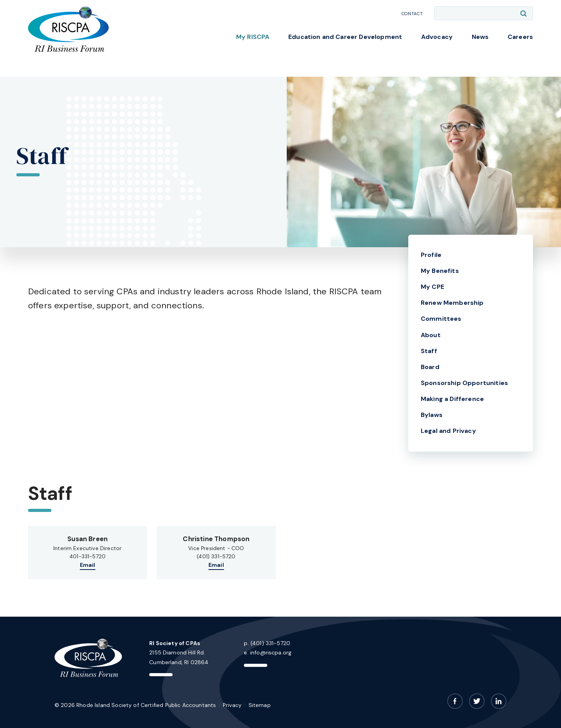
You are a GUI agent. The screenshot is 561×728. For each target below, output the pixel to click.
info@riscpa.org (271, 652)
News (480, 37)
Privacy (232, 705)
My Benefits (440, 271)
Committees (441, 319)
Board (430, 367)
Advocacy (437, 37)
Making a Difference (452, 399)
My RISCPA (253, 37)
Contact (412, 14)
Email (88, 565)
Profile (431, 255)
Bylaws (432, 415)
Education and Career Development (345, 37)
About (431, 335)
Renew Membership (452, 303)
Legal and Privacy (448, 431)
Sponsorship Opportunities (464, 383)
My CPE (432, 287)
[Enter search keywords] (483, 13)
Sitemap (260, 705)
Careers (520, 37)
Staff (429, 351)
